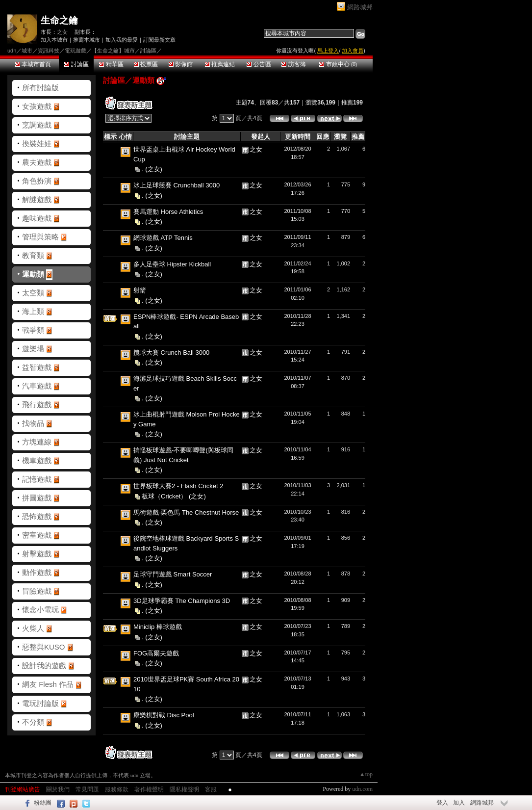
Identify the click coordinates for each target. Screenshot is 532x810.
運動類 (33, 274)
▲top (366, 774)
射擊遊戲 (37, 554)
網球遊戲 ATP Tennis (163, 238)
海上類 (33, 311)
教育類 (33, 255)
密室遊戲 (37, 535)
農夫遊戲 (37, 162)
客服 (211, 789)
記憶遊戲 (37, 479)
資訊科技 (49, 51)
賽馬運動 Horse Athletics (168, 212)
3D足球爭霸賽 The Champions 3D (182, 601)
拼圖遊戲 (37, 498)
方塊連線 (37, 442)
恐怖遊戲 (37, 516)
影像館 (181, 64)
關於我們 (58, 789)
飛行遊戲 (37, 405)
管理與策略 (40, 237)
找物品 (33, 423)
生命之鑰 (59, 20)
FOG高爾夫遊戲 (156, 653)
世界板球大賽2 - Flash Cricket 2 (178, 486)
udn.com (362, 789)
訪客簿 (293, 64)
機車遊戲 (37, 460)
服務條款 (117, 789)
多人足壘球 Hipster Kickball (172, 264)
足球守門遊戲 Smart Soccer (173, 574)
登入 (442, 803)
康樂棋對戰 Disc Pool (164, 715)
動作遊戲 (37, 572)
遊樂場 (33, 349)
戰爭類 (33, 330)
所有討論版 (40, 88)
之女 (62, 32)
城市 (27, 51)
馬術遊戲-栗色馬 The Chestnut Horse (186, 512)
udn (12, 51)
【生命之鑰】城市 (113, 51)
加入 (459, 803)
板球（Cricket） (165, 496)
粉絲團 (43, 803)
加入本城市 (54, 40)
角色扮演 (37, 181)
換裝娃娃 (37, 144)
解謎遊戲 (37, 199)
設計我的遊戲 (44, 666)
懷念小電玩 (40, 610)
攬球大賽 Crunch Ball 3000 (171, 353)
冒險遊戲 (37, 591)
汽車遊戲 (37, 386)
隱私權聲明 (184, 789)
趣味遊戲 (37, 218)
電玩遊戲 (76, 51)
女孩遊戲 (37, 106)
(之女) (154, 169)
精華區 (111, 64)
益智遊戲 (37, 367)
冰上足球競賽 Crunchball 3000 (177, 185)
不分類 (33, 722)
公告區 (259, 64)
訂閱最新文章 (159, 40)
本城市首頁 (33, 64)
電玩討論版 (40, 703)
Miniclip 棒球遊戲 (158, 627)
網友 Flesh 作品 (48, 684)
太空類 (33, 293)
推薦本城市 (87, 40)
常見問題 (87, 789)
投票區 (146, 64)
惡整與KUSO (44, 647)
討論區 (76, 64)
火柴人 (33, 628)
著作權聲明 (149, 789)
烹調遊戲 (37, 125)
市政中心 (338, 64)
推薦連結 (220, 64)
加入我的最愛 (122, 40)
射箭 (140, 290)
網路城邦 (360, 7)
